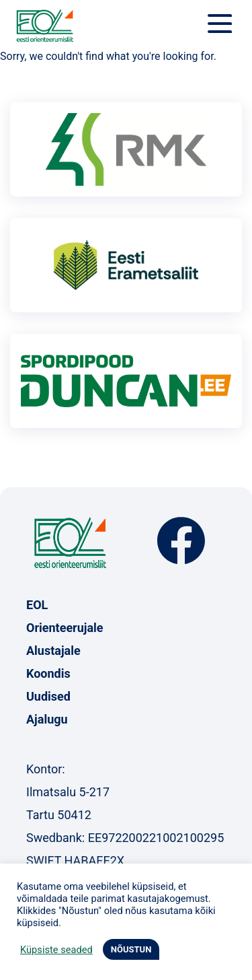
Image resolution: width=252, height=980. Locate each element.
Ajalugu (47, 719)
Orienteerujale (65, 628)
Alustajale (53, 651)
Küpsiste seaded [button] (56, 950)
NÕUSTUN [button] (131, 949)
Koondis (48, 673)
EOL (37, 605)
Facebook (181, 541)
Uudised (48, 696)
